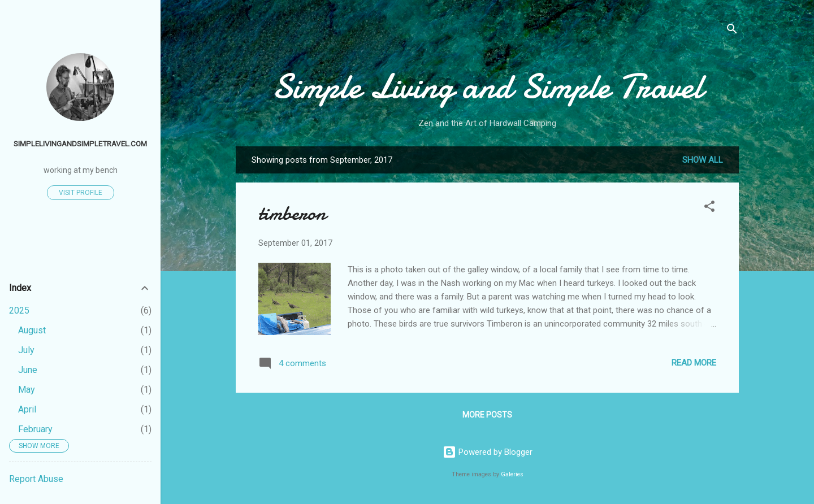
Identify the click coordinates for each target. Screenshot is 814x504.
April (27, 409)
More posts (487, 415)
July (26, 350)
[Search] (732, 31)
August (32, 330)
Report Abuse (36, 479)
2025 (19, 310)
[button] (709, 208)
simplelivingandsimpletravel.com (80, 144)
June (28, 370)
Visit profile (81, 193)
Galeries (512, 474)
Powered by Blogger (488, 452)
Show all (703, 160)
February (35, 429)
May (27, 390)
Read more (694, 363)
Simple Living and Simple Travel (487, 86)
